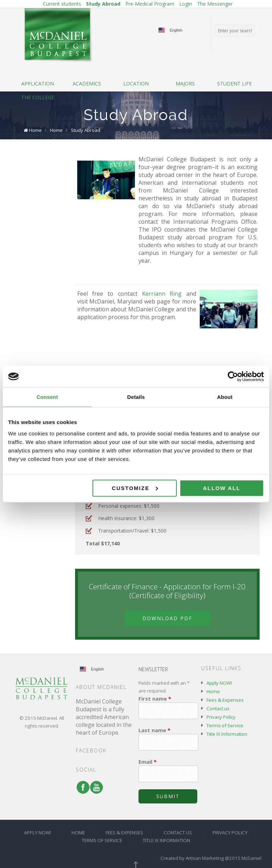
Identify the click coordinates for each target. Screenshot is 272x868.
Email (148, 762)
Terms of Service (225, 725)
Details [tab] (136, 397)
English (176, 30)
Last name (154, 730)
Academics (87, 84)
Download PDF (167, 618)
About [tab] (225, 397)
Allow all (222, 488)
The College (38, 97)
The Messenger (215, 4)
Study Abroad (103, 4)
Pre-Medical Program (150, 4)
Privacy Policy (221, 717)
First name (155, 699)
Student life (234, 84)
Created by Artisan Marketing (192, 858)
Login (186, 4)
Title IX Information (227, 734)
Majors (185, 84)
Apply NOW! (219, 683)
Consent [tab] (47, 397)
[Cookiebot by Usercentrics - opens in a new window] (233, 377)
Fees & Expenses (225, 700)
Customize (135, 488)
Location (136, 84)
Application (38, 84)
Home (35, 130)
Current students (62, 4)
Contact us (218, 708)
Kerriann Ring (162, 294)
